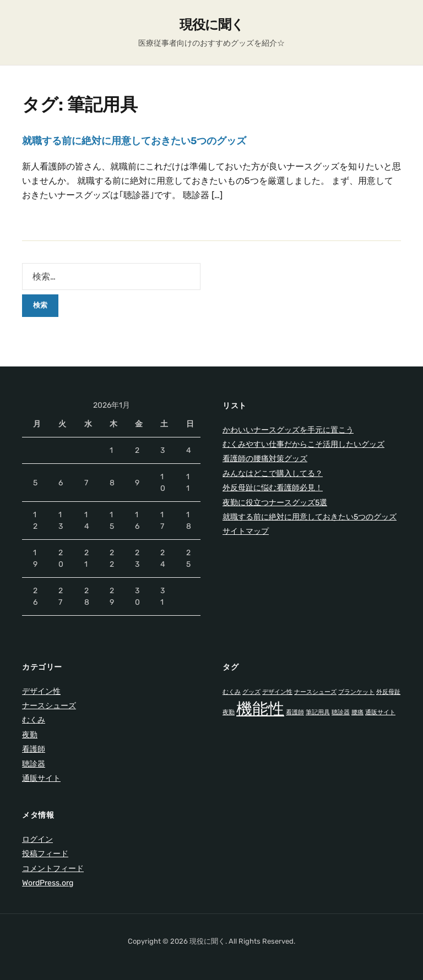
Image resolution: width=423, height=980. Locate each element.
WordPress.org (48, 883)
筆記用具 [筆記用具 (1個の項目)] (318, 712)
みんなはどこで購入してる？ (273, 473)
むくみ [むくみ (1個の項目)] (232, 692)
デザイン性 (41, 691)
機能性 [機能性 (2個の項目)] (260, 709)
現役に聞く (212, 25)
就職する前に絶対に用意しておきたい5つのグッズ (134, 141)
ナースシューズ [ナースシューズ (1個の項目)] (315, 692)
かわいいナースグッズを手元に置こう (288, 430)
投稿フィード (45, 854)
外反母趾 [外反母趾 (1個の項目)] (388, 692)
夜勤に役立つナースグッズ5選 (275, 503)
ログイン (37, 839)
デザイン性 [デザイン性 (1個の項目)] (277, 692)
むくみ (34, 720)
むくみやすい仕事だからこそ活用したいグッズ (303, 444)
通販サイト (41, 778)
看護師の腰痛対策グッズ (265, 459)
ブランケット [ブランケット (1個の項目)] (356, 692)
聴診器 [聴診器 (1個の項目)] (341, 712)
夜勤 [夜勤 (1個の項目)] (229, 712)
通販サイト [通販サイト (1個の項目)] (380, 712)
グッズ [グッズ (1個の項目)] (251, 692)
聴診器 (34, 764)
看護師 (34, 749)
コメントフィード (53, 869)
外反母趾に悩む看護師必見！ (273, 488)
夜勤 (30, 735)
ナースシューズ (49, 706)
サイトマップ (246, 531)
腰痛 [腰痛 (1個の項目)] (357, 712)
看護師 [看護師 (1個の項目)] (295, 712)
